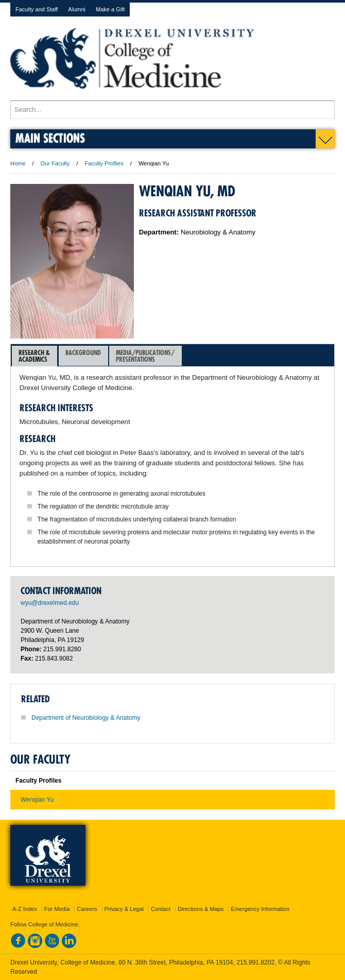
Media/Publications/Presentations (145, 356)
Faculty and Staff (37, 9)
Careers (87, 909)
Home (18, 163)
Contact (161, 909)
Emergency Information (260, 909)
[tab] (34, 356)
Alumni (77, 9)
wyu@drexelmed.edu (50, 603)
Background (83, 356)
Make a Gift (110, 9)
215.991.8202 (255, 962)
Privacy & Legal (124, 909)
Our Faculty (55, 163)
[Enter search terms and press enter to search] (173, 110)
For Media (57, 909)
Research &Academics (34, 356)
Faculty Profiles (104, 163)
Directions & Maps (201, 909)
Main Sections (50, 138)
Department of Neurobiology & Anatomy (86, 718)
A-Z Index (25, 909)
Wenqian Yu (37, 800)
